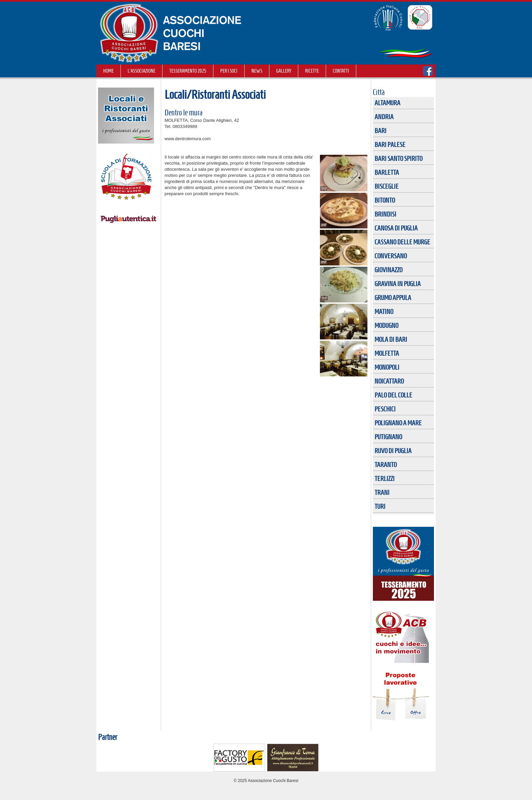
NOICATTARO (389, 381)
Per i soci (229, 71)
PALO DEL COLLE (393, 395)
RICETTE (312, 71)
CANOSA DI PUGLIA (396, 228)
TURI (380, 506)
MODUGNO (386, 325)
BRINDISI (385, 214)
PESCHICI (385, 409)
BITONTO (385, 200)
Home (108, 71)
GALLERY (284, 71)
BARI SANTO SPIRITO (398, 159)
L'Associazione (141, 71)
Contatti (341, 71)
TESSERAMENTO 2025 (188, 71)
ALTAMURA (387, 103)
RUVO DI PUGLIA (393, 451)
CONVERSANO (391, 256)
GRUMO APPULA (393, 298)
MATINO (384, 312)
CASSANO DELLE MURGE (402, 242)
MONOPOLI (387, 367)
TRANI (382, 492)
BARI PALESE (390, 145)
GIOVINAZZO (388, 270)
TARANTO (386, 465)
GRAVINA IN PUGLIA (398, 284)
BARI (381, 131)
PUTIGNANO (388, 437)
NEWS (257, 71)
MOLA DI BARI (391, 339)
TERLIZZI (385, 479)
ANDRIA (384, 117)
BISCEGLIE (387, 186)
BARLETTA (387, 172)
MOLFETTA (387, 353)
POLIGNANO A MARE (398, 423)
